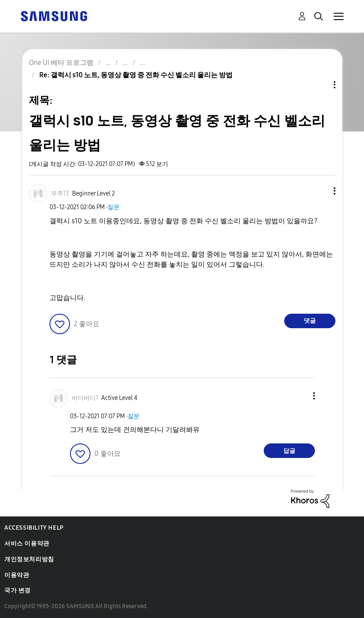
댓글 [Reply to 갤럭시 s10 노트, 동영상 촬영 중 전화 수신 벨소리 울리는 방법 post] (310, 321)
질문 (114, 207)
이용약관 (17, 575)
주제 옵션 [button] (320, 85)
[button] (320, 191)
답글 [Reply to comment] (289, 451)
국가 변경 (17, 590)
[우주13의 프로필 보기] (60, 194)
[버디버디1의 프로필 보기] (85, 398)
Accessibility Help (34, 528)
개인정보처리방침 (29, 559)
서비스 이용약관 (27, 544)
